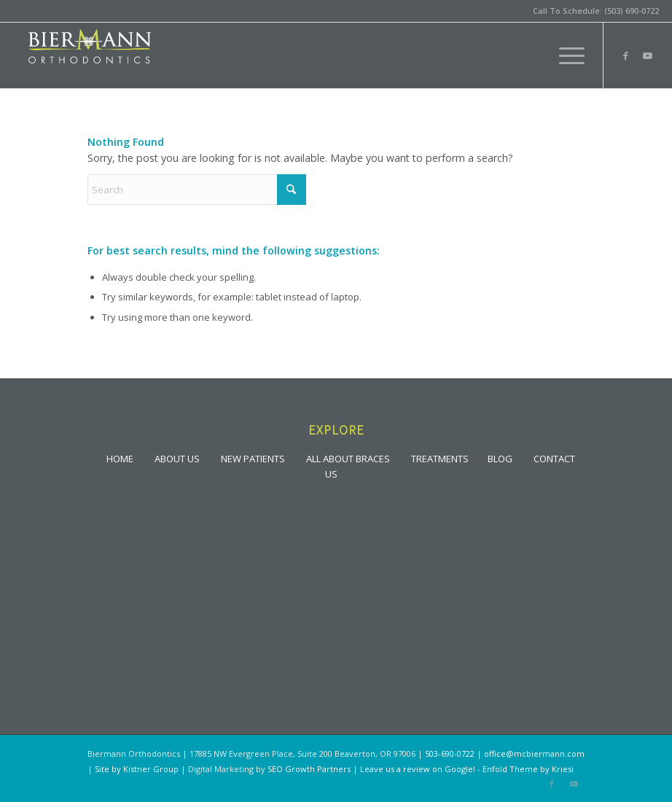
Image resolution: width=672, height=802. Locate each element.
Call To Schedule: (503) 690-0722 (596, 11)
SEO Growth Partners (309, 769)
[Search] (197, 190)
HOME (120, 458)
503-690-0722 (450, 754)
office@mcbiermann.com (534, 754)
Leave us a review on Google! (418, 769)
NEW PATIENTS (253, 458)
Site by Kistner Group (137, 769)
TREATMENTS (440, 458)
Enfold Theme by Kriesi (528, 769)
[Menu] (564, 55)
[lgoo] (90, 55)
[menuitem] (564, 55)
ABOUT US (177, 458)
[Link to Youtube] (648, 55)
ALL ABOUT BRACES (348, 458)
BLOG (500, 458)
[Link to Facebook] (626, 55)
